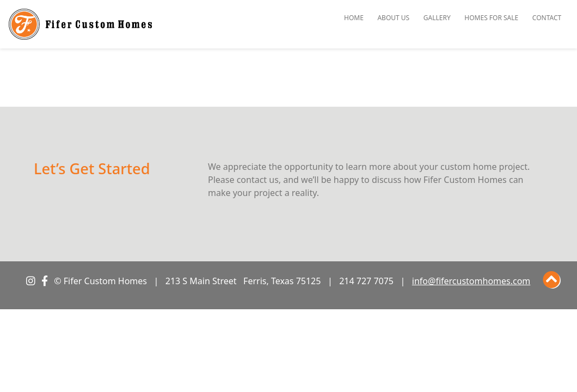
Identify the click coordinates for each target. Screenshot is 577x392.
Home (354, 18)
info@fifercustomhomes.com (471, 281)
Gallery (437, 18)
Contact (547, 18)
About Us (393, 18)
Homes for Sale (491, 18)
